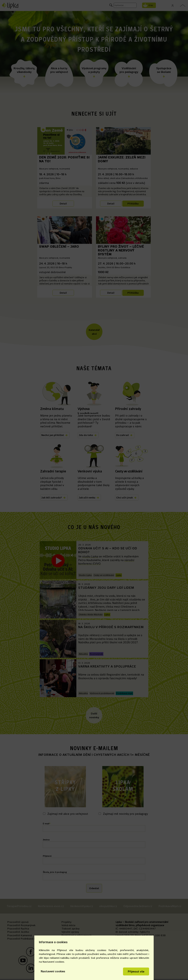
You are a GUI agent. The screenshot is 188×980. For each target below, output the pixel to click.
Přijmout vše (136, 971)
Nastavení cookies (53, 971)
